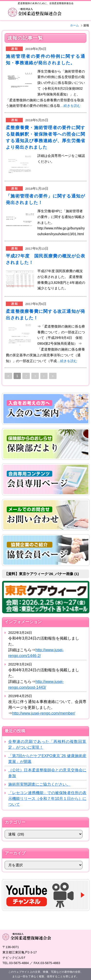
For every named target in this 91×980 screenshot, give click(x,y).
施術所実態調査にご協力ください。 (39, 784)
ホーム (74, 25)
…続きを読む (70, 106)
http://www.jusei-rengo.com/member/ (44, 713)
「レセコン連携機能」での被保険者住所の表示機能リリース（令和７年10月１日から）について (47, 799)
